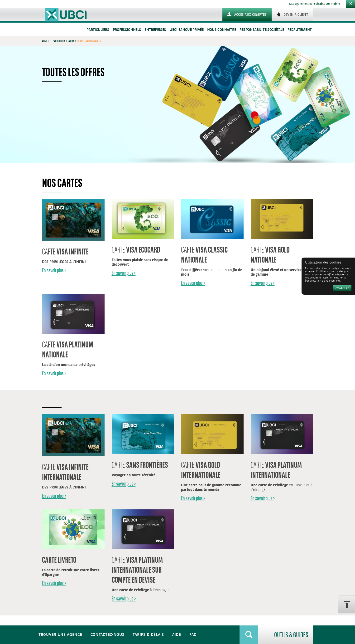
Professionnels (127, 30)
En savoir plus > (54, 270)
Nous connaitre (222, 30)
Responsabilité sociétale (262, 30)
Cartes (71, 41)
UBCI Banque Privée (187, 30)
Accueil (46, 41)
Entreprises (155, 30)
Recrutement (300, 30)
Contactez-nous (108, 635)
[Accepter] (342, 288)
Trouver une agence (60, 635)
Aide (177, 635)
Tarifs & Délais (148, 635)
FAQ (193, 635)
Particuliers (98, 30)
